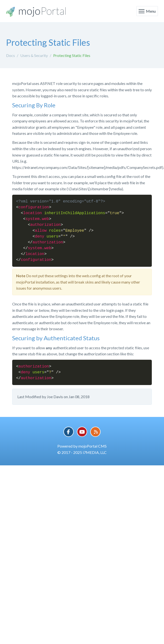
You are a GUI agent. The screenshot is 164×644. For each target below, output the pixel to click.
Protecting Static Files (72, 55)
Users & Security (34, 55)
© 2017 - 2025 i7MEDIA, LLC (82, 452)
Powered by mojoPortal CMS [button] (82, 446)
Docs (10, 55)
